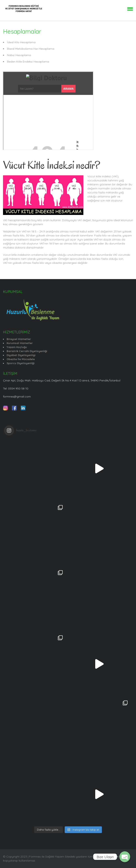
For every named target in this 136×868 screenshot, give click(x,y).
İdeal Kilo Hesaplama (21, 42)
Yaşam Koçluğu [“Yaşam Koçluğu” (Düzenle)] (17, 347)
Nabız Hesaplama (19, 55)
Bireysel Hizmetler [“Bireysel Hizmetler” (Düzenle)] (19, 339)
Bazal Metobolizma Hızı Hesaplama (31, 49)
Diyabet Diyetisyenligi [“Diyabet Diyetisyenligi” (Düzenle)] (21, 355)
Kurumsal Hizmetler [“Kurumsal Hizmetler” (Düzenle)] (20, 343)
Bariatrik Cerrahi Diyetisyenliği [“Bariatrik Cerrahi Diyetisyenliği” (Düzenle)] (27, 351)
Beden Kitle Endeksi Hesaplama (28, 62)
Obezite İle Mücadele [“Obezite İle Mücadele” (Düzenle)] (21, 359)
